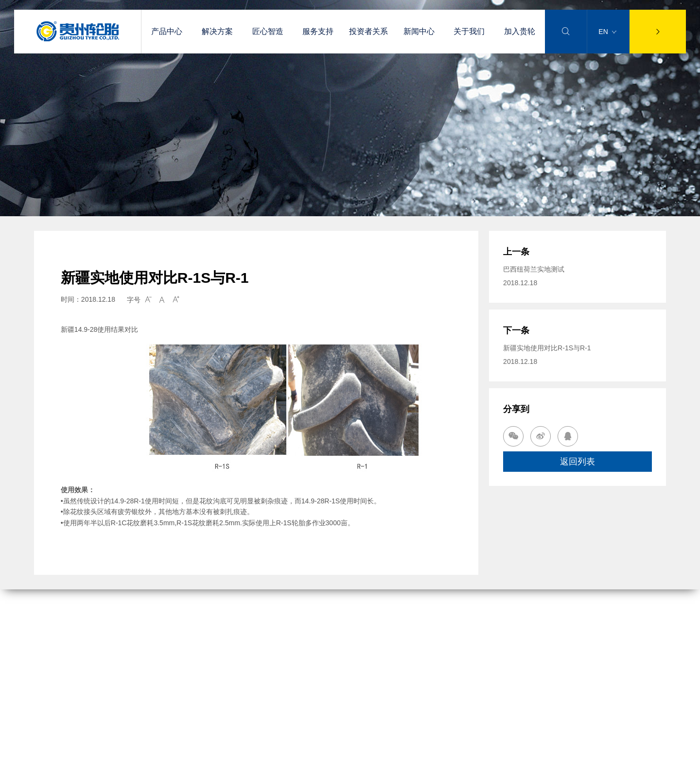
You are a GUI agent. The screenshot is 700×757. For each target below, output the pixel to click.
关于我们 (469, 31)
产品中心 (167, 31)
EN (607, 32)
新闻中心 (419, 31)
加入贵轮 (520, 31)
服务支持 (318, 31)
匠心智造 (268, 31)
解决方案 (217, 31)
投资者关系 (368, 31)
